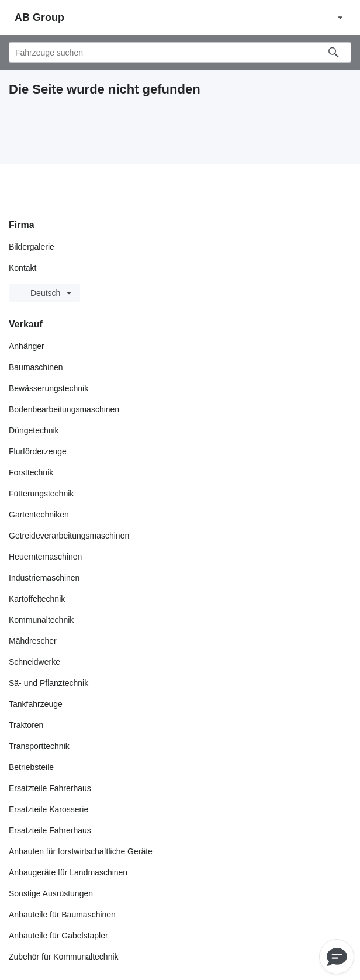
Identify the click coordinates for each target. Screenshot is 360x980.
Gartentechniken (39, 515)
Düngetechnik (34, 430)
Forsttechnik (31, 472)
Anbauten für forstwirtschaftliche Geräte (81, 851)
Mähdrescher (33, 641)
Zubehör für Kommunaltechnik (64, 957)
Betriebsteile (31, 767)
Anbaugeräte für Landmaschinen (68, 872)
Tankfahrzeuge (36, 704)
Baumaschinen (36, 367)
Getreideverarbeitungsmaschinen (69, 536)
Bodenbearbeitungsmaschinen (64, 409)
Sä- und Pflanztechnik (49, 683)
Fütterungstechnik (41, 494)
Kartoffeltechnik (37, 599)
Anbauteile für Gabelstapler (58, 936)
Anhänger (27, 346)
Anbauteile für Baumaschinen (62, 915)
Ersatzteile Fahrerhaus (50, 788)
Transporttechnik (39, 746)
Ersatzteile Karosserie (49, 809)
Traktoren (26, 725)
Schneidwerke (34, 662)
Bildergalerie (32, 247)
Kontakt (22, 268)
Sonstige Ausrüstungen (51, 893)
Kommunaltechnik (41, 620)
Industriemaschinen (44, 578)
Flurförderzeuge (38, 451)
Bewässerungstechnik (49, 388)
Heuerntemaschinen (45, 557)
